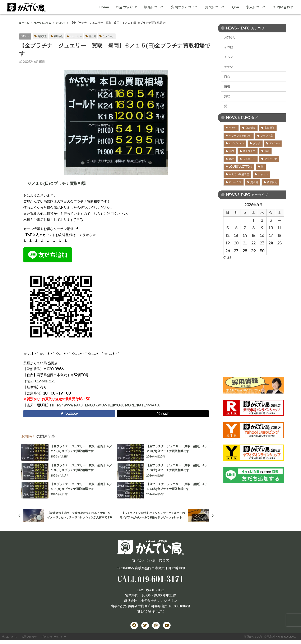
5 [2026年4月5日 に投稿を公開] (228, 228)
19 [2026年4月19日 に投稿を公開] (228, 243)
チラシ (228, 67)
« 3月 (228, 257)
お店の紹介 (126, 7)
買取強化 (63, 36)
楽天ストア (249, 151)
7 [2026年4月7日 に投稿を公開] (245, 228)
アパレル (274, 143)
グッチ (257, 143)
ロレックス (235, 182)
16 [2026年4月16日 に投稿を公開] (262, 235)
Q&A (236, 7)
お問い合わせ (283, 7)
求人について (256, 7)
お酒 (267, 151)
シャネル (263, 174)
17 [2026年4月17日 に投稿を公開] (271, 235)
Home (104, 7)
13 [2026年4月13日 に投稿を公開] (236, 235)
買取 (227, 96)
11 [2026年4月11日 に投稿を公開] (279, 228)
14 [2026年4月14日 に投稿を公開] (245, 235)
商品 (227, 77)
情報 (227, 86)
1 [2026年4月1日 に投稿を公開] (254, 220)
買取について (215, 7)
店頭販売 (250, 128)
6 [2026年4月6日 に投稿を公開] (236, 228)
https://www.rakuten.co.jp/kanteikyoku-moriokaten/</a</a (111, 405)
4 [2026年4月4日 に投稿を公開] (279, 220)
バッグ (233, 128)
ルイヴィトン (236, 143)
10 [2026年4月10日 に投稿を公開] (271, 228)
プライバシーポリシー (67, 639)
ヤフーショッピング (240, 136)
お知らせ (26, 36)
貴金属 (100, 36)
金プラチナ (118, 36)
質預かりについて (185, 7)
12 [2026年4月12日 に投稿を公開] (228, 235)
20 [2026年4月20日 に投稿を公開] (236, 243)
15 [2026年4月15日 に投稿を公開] (254, 235)
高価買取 (45, 36)
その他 (228, 47)
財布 (231, 151)
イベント (230, 57)
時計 (231, 159)
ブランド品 (267, 136)
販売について (154, 7)
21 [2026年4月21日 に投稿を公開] (245, 243)
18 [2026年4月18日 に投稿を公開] (279, 235)
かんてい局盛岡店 (239, 174)
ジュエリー (82, 36)
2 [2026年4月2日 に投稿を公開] (262, 220)
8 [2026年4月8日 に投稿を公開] (254, 228)
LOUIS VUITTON (240, 167)
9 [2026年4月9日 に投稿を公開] (262, 228)
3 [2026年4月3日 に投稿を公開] (271, 220)
